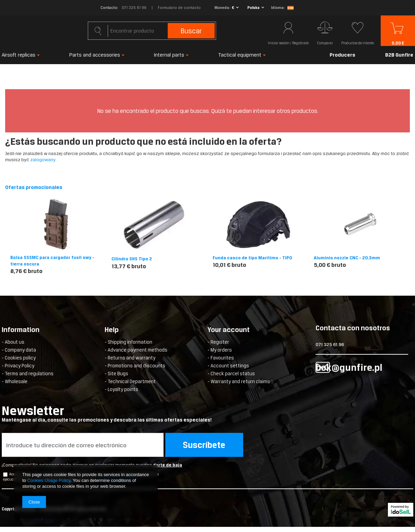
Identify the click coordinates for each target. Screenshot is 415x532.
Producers (342, 55)
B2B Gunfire (399, 55)
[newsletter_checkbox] (5, 475)
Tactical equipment (240, 55)
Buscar (191, 31)
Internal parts (169, 55)
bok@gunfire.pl (349, 367)
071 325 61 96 (134, 8)
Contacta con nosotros (353, 329)
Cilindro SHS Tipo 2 (132, 259)
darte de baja (168, 465)
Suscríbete (204, 445)
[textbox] (152, 31)
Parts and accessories (95, 55)
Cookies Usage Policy (49, 480)
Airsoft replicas (19, 55)
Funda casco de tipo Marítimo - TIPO (252, 258)
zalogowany (43, 160)
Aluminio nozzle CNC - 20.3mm (347, 258)
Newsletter (132, 413)
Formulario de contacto (179, 8)
